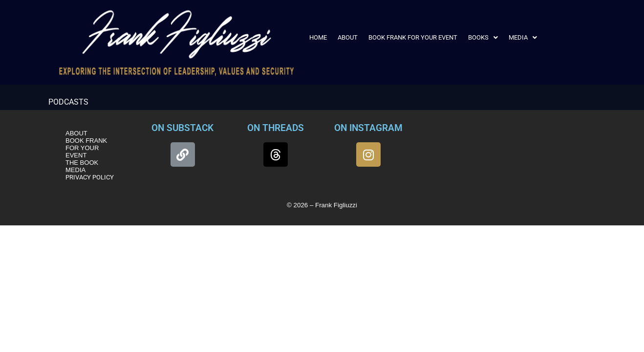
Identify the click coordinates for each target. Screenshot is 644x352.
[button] (483, 37)
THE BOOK (82, 163)
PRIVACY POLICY (90, 177)
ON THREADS (276, 128)
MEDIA (523, 37)
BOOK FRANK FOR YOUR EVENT (413, 37)
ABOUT (348, 37)
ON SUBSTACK (182, 128)
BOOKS (483, 37)
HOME (318, 37)
